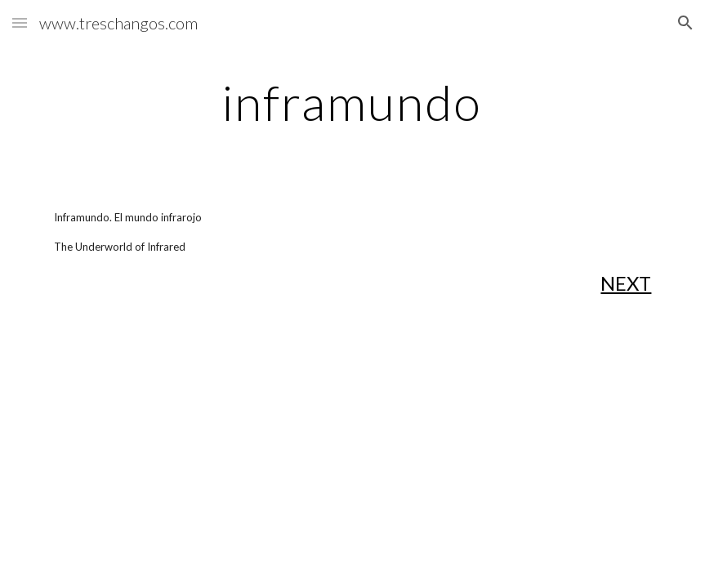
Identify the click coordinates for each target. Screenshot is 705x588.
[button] (20, 22)
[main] (352, 102)
